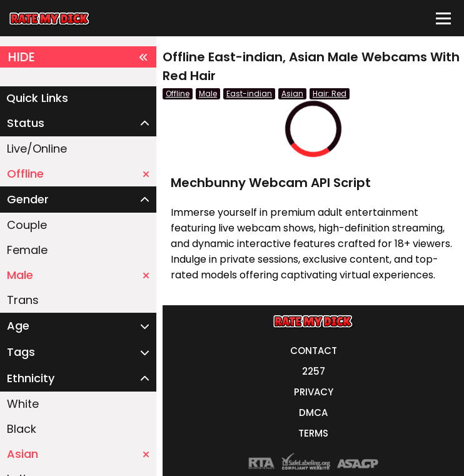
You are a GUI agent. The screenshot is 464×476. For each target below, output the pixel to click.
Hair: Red (330, 94)
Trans (23, 300)
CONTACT (314, 351)
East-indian (249, 94)
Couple (27, 225)
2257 (314, 371)
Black (22, 429)
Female (27, 250)
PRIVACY (314, 392)
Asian (78, 454)
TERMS (313, 433)
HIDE (78, 57)
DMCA (313, 413)
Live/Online (37, 149)
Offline (78, 174)
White (23, 404)
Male (78, 275)
